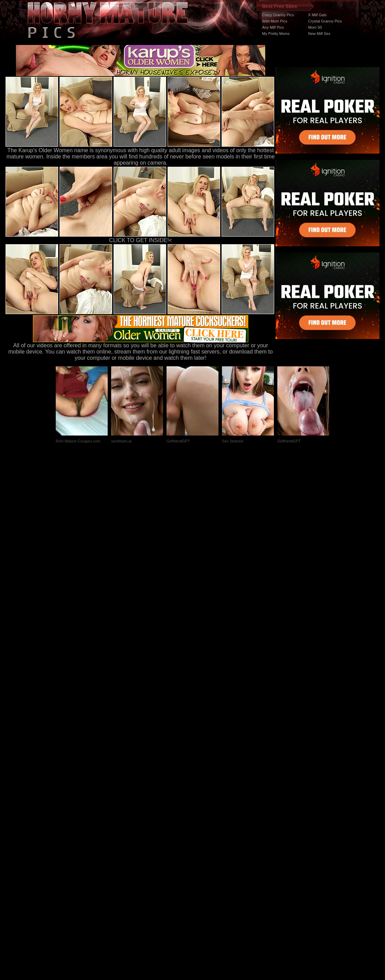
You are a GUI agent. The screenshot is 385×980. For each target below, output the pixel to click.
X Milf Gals (317, 15)
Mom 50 (315, 27)
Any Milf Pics (273, 27)
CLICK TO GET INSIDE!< (141, 240)
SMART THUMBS (205, 849)
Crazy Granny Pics (278, 15)
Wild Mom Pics (275, 21)
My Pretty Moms (276, 34)
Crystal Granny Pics (325, 21)
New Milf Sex (319, 34)
